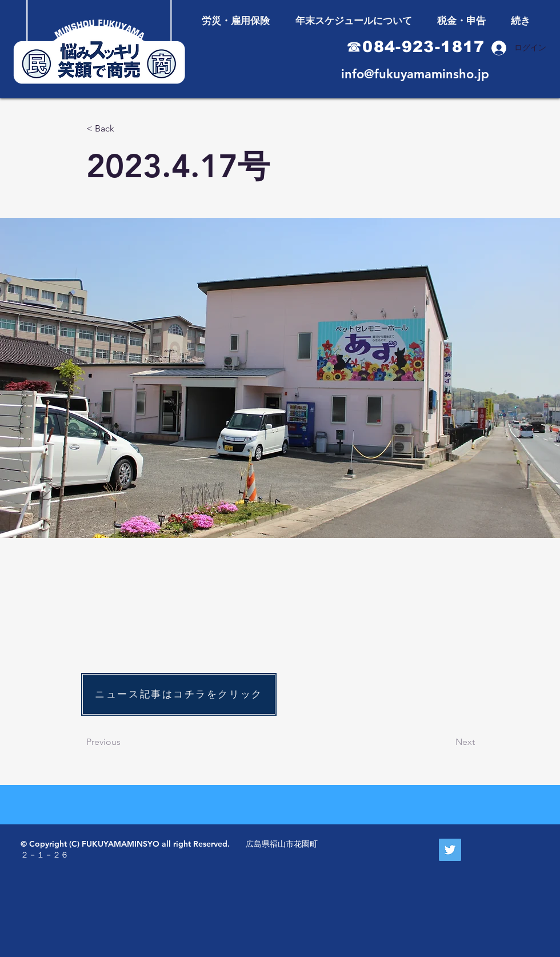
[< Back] (124, 129)
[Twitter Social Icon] (450, 850)
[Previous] (124, 742)
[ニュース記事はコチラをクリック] (179, 694)
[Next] (446, 742)
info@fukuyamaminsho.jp (415, 74)
